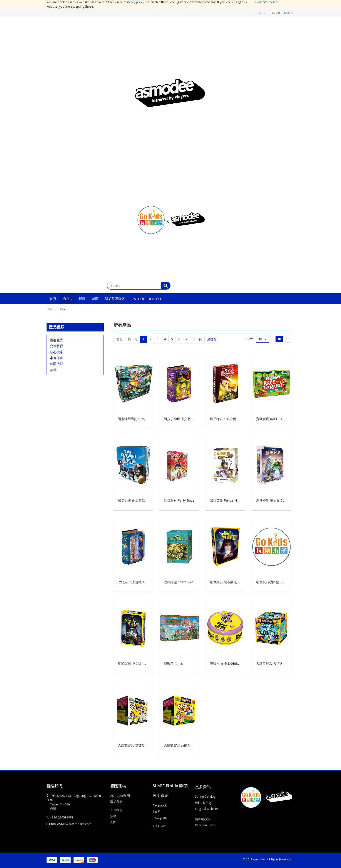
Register (289, 13)
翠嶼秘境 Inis (173, 663)
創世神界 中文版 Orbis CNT (276, 500)
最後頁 (212, 339)
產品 (62, 309)
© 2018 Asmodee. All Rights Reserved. (268, 859)
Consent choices (267, 2)
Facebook (160, 805)
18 (262, 339)
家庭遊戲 (57, 358)
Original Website (206, 809)
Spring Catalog (205, 796)
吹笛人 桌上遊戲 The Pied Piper (141, 582)
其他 (53, 370)
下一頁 (197, 339)
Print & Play (203, 803)
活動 (114, 816)
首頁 (50, 309)
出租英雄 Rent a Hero (226, 500)
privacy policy (135, 2)
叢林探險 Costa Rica (179, 582)
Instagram (160, 817)
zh (262, 13)
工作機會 (116, 810)
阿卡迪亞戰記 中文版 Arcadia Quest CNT (148, 419)
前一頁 (132, 339)
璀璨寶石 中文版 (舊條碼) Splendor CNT (147, 663)
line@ (156, 811)
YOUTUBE (160, 826)
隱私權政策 (203, 819)
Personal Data (205, 825)
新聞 (113, 822)
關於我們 (116, 802)
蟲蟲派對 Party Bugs (179, 500)
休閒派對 (57, 364)
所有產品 (57, 340)
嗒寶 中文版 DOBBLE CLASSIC (232, 663)
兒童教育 (57, 346)
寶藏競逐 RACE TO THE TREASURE (282, 419)
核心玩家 (57, 352)
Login (276, 13)
